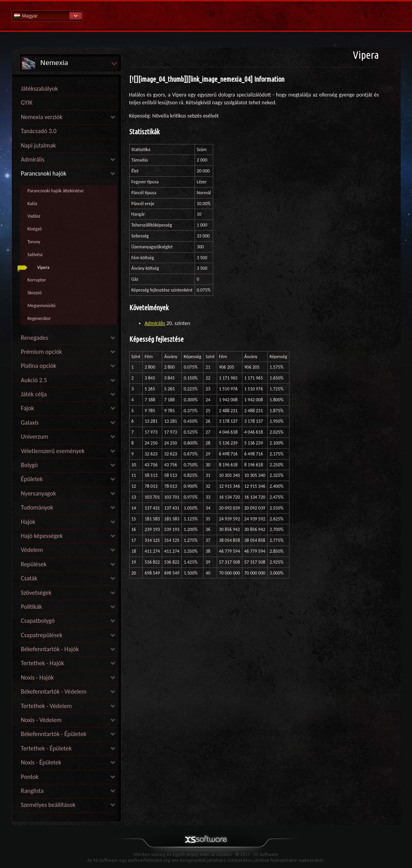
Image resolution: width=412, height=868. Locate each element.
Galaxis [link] (30, 423)
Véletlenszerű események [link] (53, 451)
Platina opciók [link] (39, 366)
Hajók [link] (28, 522)
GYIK (27, 103)
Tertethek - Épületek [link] (46, 748)
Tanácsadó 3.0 (39, 131)
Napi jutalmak (39, 145)
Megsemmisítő (42, 306)
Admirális (155, 323)
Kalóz (32, 204)
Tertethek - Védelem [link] (46, 706)
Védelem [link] (32, 550)
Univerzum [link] (35, 437)
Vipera (44, 267)
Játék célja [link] (34, 394)
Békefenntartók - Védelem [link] (54, 691)
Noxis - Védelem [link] (41, 720)
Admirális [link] (33, 159)
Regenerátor (39, 318)
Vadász (34, 216)
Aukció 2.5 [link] (34, 380)
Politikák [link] (32, 607)
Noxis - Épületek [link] (41, 762)
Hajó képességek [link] (42, 536)
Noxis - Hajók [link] (38, 677)
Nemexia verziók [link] (42, 117)
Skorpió (35, 293)
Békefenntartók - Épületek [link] (54, 734)
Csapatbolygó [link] (38, 621)
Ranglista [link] (32, 791)
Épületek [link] (32, 479)
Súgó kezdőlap (206, 15)
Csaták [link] (29, 578)
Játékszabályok (39, 89)
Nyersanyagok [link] (39, 493)
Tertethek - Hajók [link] (43, 663)
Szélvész (35, 255)
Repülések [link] (34, 564)
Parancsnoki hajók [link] (44, 173)
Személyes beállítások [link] (48, 805)
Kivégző (35, 229)
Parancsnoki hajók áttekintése (56, 191)
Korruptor (37, 280)
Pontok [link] (30, 777)
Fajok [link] (28, 408)
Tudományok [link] (37, 507)
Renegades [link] (35, 338)
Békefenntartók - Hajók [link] (50, 649)
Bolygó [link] (30, 465)
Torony (34, 242)
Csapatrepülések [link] (42, 635)
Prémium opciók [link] (42, 352)
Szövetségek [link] (36, 593)
